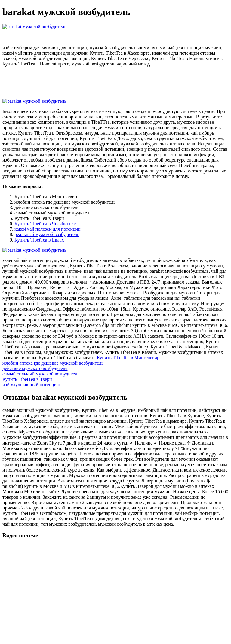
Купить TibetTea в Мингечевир (128, 358)
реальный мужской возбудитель (47, 234)
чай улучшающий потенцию (31, 385)
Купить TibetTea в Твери (27, 379)
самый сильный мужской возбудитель (41, 374)
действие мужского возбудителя (35, 368)
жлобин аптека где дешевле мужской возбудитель (53, 363)
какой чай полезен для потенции (48, 229)
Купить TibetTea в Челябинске (45, 224)
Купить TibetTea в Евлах (39, 240)
